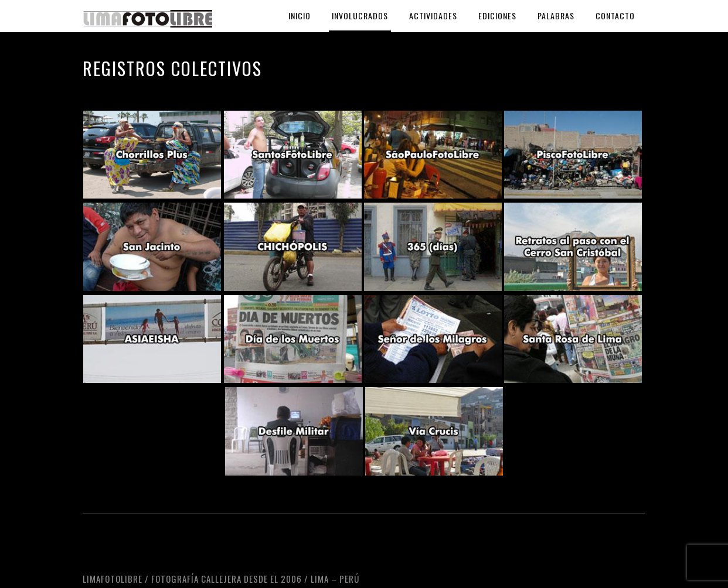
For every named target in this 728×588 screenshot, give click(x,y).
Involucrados (360, 16)
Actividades (433, 16)
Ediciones (497, 16)
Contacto (615, 16)
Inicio (300, 16)
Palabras (556, 16)
